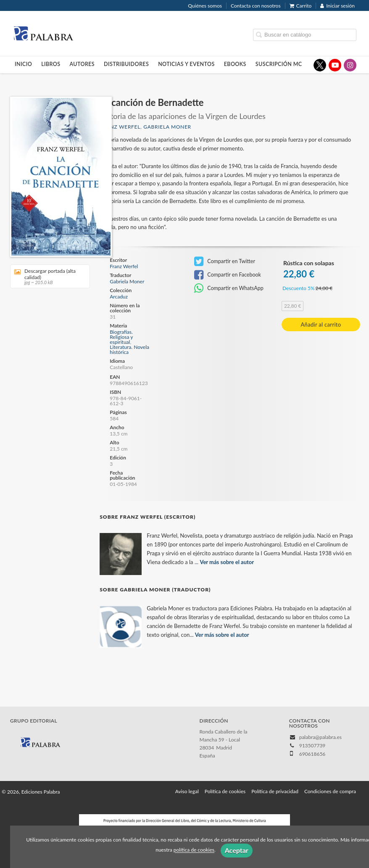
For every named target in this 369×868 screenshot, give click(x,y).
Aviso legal (187, 791)
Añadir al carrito (321, 325)
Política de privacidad (275, 791)
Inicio (23, 64)
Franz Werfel (120, 127)
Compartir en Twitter (225, 261)
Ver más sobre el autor (227, 562)
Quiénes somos (205, 6)
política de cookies (194, 850)
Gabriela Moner (167, 127)
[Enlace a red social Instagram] (350, 65)
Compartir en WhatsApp (229, 288)
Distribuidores (126, 64)
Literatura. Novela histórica (129, 350)
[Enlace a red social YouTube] (335, 65)
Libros (51, 64)
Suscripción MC (279, 64)
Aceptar (237, 850)
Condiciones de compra (330, 791)
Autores (82, 64)
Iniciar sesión (337, 6)
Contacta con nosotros (256, 6)
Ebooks (235, 64)
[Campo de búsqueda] (305, 35)
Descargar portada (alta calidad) (47, 276)
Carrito (301, 6)
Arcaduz (119, 297)
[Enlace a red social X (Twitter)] (320, 65)
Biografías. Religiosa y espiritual (121, 337)
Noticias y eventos (186, 64)
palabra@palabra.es (320, 737)
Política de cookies (225, 791)
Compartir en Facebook (228, 275)
